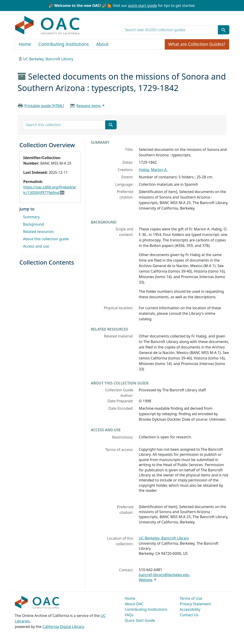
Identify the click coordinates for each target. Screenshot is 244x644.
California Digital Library (63, 627)
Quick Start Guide (140, 620)
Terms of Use (191, 598)
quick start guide (143, 6)
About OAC (134, 604)
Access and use (36, 246)
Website (146, 580)
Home (25, 44)
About (102, 44)
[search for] (170, 30)
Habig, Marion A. (153, 170)
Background (34, 224)
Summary (31, 217)
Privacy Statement (195, 604)
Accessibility (190, 609)
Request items (89, 106)
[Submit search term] (224, 30)
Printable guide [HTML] (44, 106)
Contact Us (189, 615)
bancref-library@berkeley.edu (164, 575)
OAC (48, 25)
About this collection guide (46, 239)
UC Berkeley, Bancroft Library (48, 59)
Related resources (38, 232)
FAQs (129, 615)
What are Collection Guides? (197, 44)
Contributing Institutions (64, 44)
